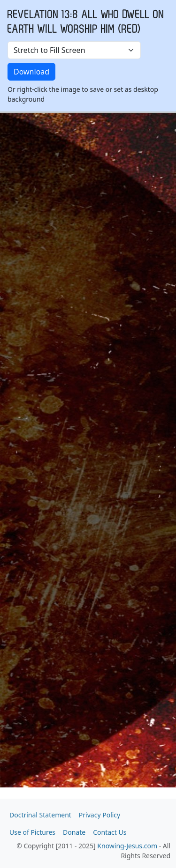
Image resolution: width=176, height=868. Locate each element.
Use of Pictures (32, 832)
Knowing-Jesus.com (127, 846)
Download (31, 72)
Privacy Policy (99, 815)
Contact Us (110, 832)
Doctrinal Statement (40, 815)
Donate (74, 832)
